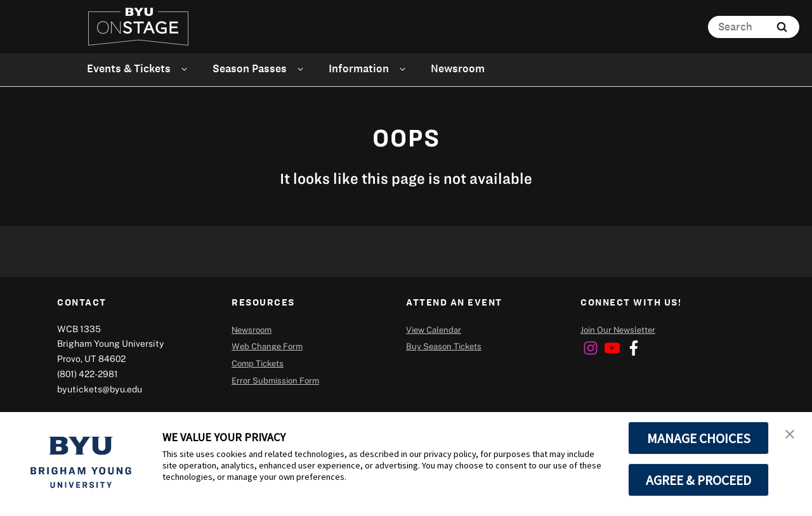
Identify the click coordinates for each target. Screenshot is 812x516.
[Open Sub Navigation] (186, 69)
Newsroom (458, 68)
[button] (791, 435)
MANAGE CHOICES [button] (699, 438)
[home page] (138, 27)
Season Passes (250, 68)
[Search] (754, 27)
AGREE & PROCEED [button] (699, 480)
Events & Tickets (129, 68)
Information (359, 68)
